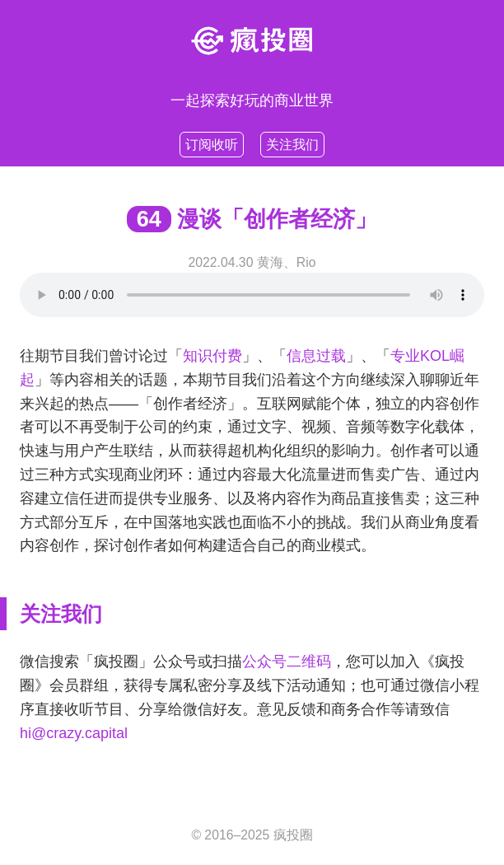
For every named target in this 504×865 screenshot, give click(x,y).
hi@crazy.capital (74, 733)
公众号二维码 (287, 662)
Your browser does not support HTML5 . (252, 295)
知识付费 (212, 356)
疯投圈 (293, 835)
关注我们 (292, 145)
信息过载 (316, 356)
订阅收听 (212, 145)
